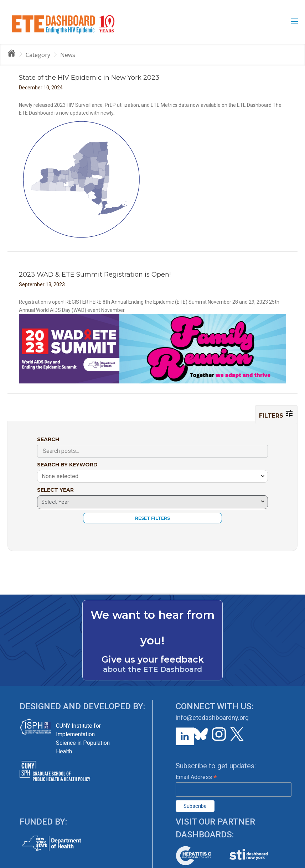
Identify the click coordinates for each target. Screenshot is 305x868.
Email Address (196, 777)
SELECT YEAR (55, 490)
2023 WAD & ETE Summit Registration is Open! (95, 274)
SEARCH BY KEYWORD (67, 465)
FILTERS (276, 414)
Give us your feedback (153, 659)
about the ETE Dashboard (152, 669)
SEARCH (48, 439)
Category (38, 55)
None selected (60, 476)
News (68, 55)
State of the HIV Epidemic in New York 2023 (89, 78)
